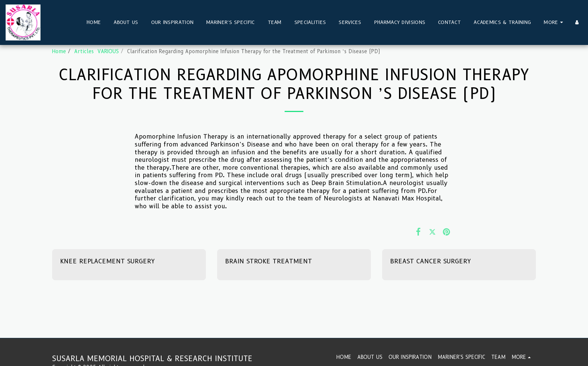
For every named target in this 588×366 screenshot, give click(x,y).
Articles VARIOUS (97, 51)
